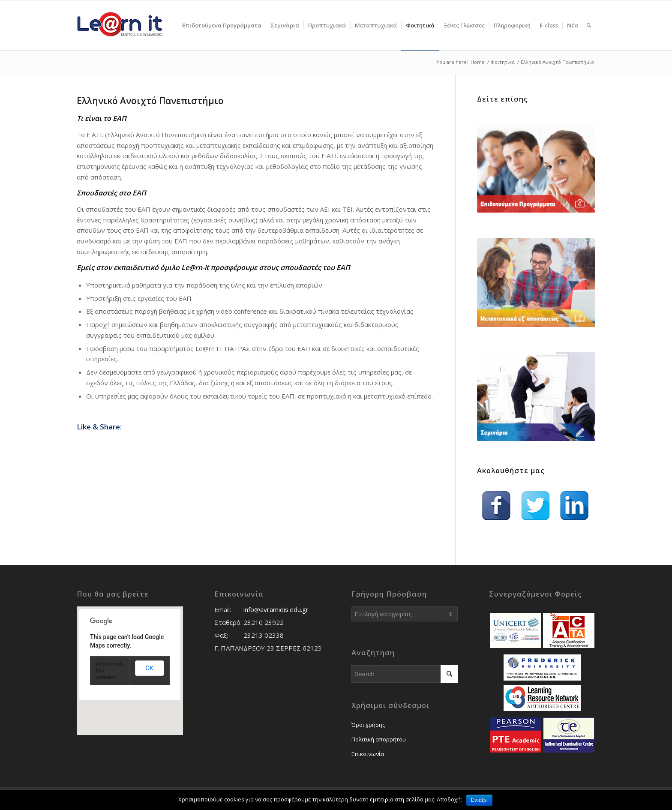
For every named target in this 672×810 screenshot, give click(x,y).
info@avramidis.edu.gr (276, 609)
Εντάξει (479, 800)
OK (150, 668)
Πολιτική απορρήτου (379, 739)
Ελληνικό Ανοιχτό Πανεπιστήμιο (150, 101)
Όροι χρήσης (368, 725)
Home (478, 62)
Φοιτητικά (503, 62)
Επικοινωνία (368, 754)
